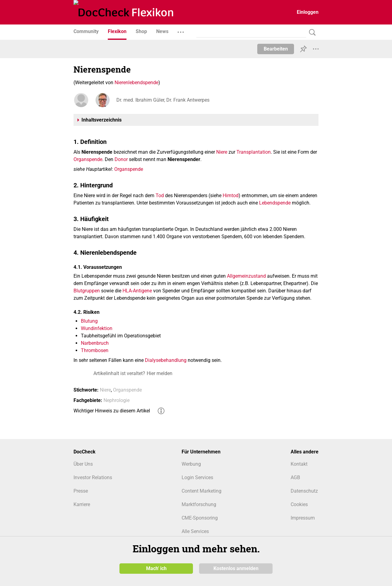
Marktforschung (199, 504)
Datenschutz (304, 491)
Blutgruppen (87, 291)
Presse (81, 491)
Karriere (82, 504)
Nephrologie (117, 400)
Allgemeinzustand (246, 276)
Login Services (197, 477)
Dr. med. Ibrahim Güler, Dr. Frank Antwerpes (163, 100)
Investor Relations (93, 477)
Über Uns (83, 464)
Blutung (89, 321)
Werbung (191, 464)
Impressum (303, 518)
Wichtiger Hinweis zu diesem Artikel (112, 411)
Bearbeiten (276, 49)
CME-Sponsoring (200, 518)
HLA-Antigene (137, 291)
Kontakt (299, 464)
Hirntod (231, 195)
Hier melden (160, 373)
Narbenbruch (95, 343)
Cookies (299, 504)
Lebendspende (275, 203)
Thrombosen (95, 350)
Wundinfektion (97, 328)
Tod (160, 195)
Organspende (88, 159)
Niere (222, 152)
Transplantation (254, 152)
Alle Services (195, 531)
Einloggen (308, 12)
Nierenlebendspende (136, 83)
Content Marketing (202, 491)
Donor (121, 159)
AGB (295, 477)
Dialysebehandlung (166, 360)
